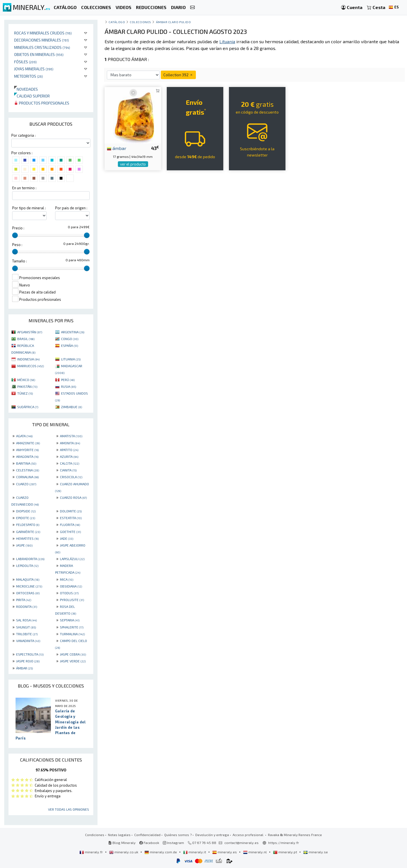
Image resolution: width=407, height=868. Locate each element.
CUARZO (26, 484)
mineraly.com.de (161, 852)
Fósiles (25, 62)
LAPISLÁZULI (72, 559)
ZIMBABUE (72, 407)
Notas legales (119, 835)
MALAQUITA (28, 579)
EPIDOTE (26, 518)
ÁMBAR (24, 668)
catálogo (117, 22)
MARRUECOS (31, 366)
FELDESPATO (28, 525)
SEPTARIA (70, 620)
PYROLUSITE (72, 600)
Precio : (18, 228)
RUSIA (69, 386)
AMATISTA (71, 436)
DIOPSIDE (26, 511)
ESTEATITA (71, 518)
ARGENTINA (73, 332)
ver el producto (133, 164)
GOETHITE (70, 532)
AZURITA (69, 456)
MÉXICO (26, 380)
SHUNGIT (26, 627)
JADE (67, 538)
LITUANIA (71, 359)
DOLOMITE (71, 511)
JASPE (24, 545)
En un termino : (24, 188)
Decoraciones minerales (42, 40)
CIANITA (68, 470)
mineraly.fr (92, 852)
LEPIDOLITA (27, 565)
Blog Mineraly (122, 843)
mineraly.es (225, 852)
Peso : (17, 245)
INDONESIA (28, 359)
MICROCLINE (29, 586)
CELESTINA (28, 470)
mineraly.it (195, 852)
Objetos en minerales (39, 54)
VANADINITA (28, 641)
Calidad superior (32, 96)
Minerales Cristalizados (42, 47)
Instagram (173, 843)
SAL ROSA (26, 620)
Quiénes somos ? (178, 835)
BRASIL (26, 339)
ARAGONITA (27, 456)
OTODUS (69, 593)
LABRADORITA (30, 559)
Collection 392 (178, 75)
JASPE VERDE (73, 661)
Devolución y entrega (212, 835)
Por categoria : (23, 135)
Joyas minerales (34, 69)
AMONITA (70, 443)
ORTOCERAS (28, 593)
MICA (67, 579)
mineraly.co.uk (124, 852)
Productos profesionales (42, 103)
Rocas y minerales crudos (43, 33)
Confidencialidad (147, 835)
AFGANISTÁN (30, 332)
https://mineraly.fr (284, 843)
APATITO (69, 450)
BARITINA (26, 463)
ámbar (117, 148)
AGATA (24, 436)
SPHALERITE (72, 627)
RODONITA (27, 606)
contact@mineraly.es (242, 843)
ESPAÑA (70, 345)
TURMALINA (72, 634)
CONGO (70, 339)
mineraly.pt (285, 852)
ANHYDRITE (27, 450)
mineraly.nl (255, 852)
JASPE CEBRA (73, 654)
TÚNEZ (25, 393)
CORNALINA (27, 477)
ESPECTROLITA (30, 654)
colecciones (140, 22)
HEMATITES (27, 538)
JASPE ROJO (28, 661)
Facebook (149, 843)
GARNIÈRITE (28, 532)
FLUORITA (70, 525)
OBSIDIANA (71, 586)
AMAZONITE (28, 443)
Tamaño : (20, 261)
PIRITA (24, 600)
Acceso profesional (248, 835)
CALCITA (70, 463)
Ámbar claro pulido (174, 22)
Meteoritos (29, 76)
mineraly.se (316, 852)
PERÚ (68, 380)
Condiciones (95, 835)
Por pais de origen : (71, 208)
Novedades (26, 89)
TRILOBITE (27, 634)
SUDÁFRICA (28, 407)
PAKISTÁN (27, 386)
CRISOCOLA (71, 477)
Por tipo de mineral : (29, 208)
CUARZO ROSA (73, 497)
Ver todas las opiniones (69, 809)
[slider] (15, 235)
